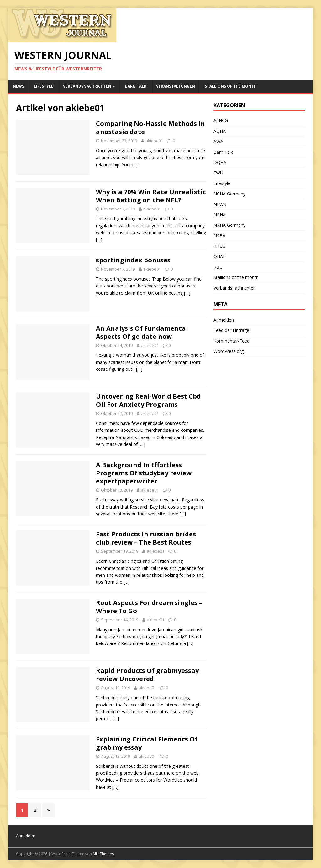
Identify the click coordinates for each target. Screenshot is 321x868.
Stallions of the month (231, 86)
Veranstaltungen (176, 86)
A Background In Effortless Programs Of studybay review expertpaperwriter (144, 473)
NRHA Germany (229, 225)
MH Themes (103, 854)
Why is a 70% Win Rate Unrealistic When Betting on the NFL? (151, 196)
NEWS (18, 86)
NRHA (220, 215)
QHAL (219, 256)
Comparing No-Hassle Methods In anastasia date (150, 128)
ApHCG (221, 120)
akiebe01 (154, 141)
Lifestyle (44, 86)
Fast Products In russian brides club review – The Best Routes (146, 538)
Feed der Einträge (231, 330)
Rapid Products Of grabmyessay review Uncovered (147, 675)
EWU (218, 173)
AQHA (220, 131)
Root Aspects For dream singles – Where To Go (149, 607)
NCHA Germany (229, 194)
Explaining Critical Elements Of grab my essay (147, 743)
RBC (218, 267)
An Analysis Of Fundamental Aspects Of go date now (142, 332)
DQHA (220, 162)
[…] (135, 165)
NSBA (219, 236)
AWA (218, 141)
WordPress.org (229, 351)
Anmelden (224, 320)
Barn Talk (136, 86)
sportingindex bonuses (133, 260)
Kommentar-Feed (232, 341)
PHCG (219, 246)
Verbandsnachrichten (87, 86)
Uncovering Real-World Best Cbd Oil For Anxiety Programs (148, 400)
